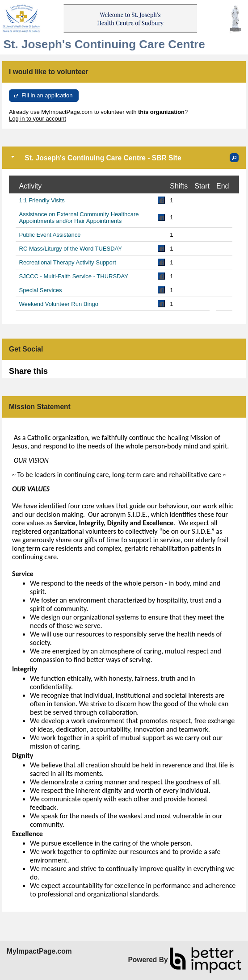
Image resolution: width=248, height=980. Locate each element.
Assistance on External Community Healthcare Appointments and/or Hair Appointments (79, 218)
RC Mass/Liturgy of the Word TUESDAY (71, 249)
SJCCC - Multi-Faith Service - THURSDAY (74, 276)
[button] (234, 158)
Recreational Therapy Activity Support (68, 262)
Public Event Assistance (50, 235)
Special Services (41, 290)
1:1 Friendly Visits (42, 200)
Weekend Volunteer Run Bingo (59, 304)
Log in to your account (38, 119)
